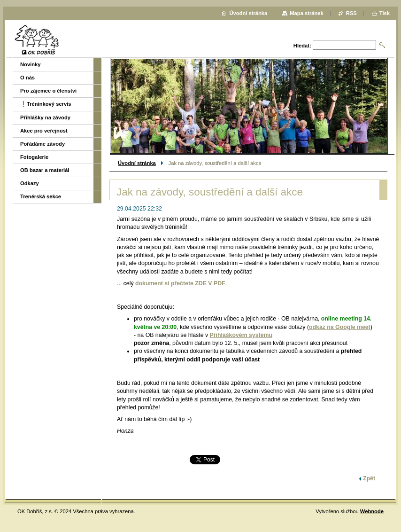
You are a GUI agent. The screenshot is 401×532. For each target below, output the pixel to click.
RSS (351, 13)
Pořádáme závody (42, 144)
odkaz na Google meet (340, 327)
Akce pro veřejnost (44, 131)
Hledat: (302, 46)
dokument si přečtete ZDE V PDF (180, 283)
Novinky (31, 64)
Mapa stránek (307, 13)
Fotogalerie (34, 157)
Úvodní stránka (137, 163)
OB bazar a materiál (45, 170)
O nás (27, 78)
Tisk (385, 13)
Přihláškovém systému (241, 335)
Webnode (372, 511)
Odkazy (30, 183)
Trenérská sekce (41, 196)
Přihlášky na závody (45, 117)
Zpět (369, 478)
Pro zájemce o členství (48, 91)
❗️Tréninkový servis (46, 104)
